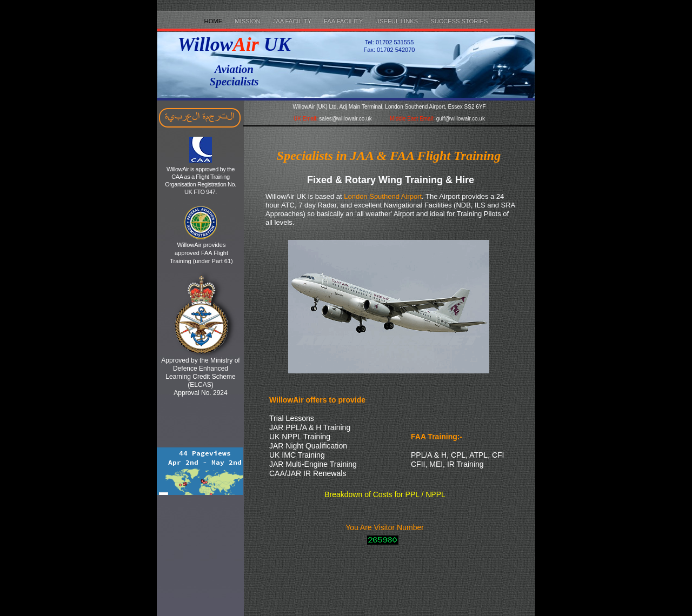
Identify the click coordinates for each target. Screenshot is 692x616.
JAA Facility (293, 21)
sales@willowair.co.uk (345, 119)
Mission (248, 21)
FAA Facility (344, 21)
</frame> (200, 466)
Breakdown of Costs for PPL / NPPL (385, 494)
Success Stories (459, 21)
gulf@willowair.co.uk (461, 119)
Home (214, 21)
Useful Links (397, 21)
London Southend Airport (383, 196)
